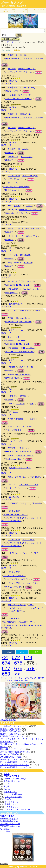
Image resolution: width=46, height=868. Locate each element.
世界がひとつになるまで (30, 210)
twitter (22, 652)
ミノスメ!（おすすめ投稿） (17, 680)
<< (5, 657)
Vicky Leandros (14, 262)
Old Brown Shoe (28, 348)
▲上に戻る (5, 831)
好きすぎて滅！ (10, 792)
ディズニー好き (16, 441)
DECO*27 (12, 484)
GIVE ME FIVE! (23, 375)
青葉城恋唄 (25, 255)
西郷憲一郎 (13, 55)
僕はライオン (28, 281)
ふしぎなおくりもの (31, 583)
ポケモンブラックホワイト (17, 579)
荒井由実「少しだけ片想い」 (13, 749)
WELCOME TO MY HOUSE (17, 285)
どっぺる (5, 10)
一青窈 (11, 553)
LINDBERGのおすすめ (10, 824)
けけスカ (7, 784)
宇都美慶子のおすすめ (10, 826)
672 (16, 657)
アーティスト (23, 10)
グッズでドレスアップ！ (14, 576)
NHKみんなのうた (13, 190)
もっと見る (5, 829)
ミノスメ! (41, 9)
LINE (36, 652)
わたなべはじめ (16, 304)
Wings (10, 318)
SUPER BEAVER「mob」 (11, 757)
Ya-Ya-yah (12, 209)
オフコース (13, 310)
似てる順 (6, 50)
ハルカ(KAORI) (14, 618)
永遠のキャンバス (25, 367)
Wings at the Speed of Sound (18, 322)
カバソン (32, 9)
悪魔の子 (24, 396)
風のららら (23, 149)
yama (10, 477)
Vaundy (7, 789)
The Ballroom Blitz (25, 456)
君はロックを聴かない (13, 794)
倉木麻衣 (12, 149)
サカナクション (12, 807)
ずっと (17, 206)
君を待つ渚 (25, 310)
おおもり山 (25, 114)
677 (6, 668)
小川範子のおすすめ (9, 819)
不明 (10, 426)
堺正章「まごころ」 (9, 759)
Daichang (13, 389)
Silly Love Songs (23, 318)
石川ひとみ (13, 183)
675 (18, 663)
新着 (14, 10)
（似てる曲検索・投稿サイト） (15, 6)
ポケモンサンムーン (14, 179)
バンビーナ (23, 448)
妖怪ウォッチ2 (12, 91)
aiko (10, 205)
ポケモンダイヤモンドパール (18, 72)
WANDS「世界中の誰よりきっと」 (15, 752)
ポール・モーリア (16, 236)
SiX (32, 404)
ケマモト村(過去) (28, 88)
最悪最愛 (9, 400)
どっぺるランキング (27, 678)
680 (6, 674)
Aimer (10, 419)
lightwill (20, 867)
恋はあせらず (11, 293)
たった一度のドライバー (14, 341)
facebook (8, 652)
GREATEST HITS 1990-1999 (18, 452)
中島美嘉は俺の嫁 (8, 720)
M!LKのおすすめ (7, 816)
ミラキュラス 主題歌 (23, 426)
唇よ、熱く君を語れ (13, 797)
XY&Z (31, 605)
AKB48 (11, 374)
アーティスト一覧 (9, 678)
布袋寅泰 (12, 448)
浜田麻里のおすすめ (9, 821)
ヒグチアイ (13, 396)
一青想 (35, 553)
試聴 (5, 65)
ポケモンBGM (14, 176)
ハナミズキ (21, 553)
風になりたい (26, 157)
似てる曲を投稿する (10, 39)
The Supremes (14, 289)
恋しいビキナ (32, 236)
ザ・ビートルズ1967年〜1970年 (19, 352)
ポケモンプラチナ (13, 587)
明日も (24, 503)
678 (18, 668)
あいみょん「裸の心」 (10, 754)
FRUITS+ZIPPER (11, 776)
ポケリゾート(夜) (30, 176)
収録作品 (9, 153)
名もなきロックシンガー (20, 468)
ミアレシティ (28, 540)
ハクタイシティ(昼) (27, 69)
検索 (19, 35)
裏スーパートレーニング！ (15, 515)
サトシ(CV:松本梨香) (17, 605)
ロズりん (13, 81)
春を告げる (20, 477)
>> (17, 674)
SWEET (11, 455)
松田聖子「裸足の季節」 (11, 729)
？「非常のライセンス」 (11, 726)
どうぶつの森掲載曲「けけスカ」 (15, 762)
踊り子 (7, 786)
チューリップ (14, 281)
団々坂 (23, 55)
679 (30, 668)
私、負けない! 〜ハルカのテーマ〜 (19, 622)
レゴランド (9, 42)
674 (6, 663)
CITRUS (20, 404)
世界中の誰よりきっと (13, 781)
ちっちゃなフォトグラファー (16, 187)
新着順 (17, 50)
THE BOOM (13, 157)
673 (28, 657)
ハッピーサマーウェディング (17, 810)
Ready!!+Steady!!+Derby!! (15, 779)
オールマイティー (13, 802)
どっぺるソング (12, 3)
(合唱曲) (11, 367)
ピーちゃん (14, 412)
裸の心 (8, 799)
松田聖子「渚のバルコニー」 (13, 736)
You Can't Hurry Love (32, 289)
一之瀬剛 (12, 69)
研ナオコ (12, 229)
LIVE (38, 310)
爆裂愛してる (11, 804)
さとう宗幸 (13, 255)
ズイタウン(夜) (25, 95)
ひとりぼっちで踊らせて (29, 229)
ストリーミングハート (29, 485)
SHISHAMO (13, 503)
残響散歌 (19, 419)
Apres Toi (28, 263)
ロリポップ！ (33, 867)
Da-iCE (11, 403)
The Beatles (13, 348)
